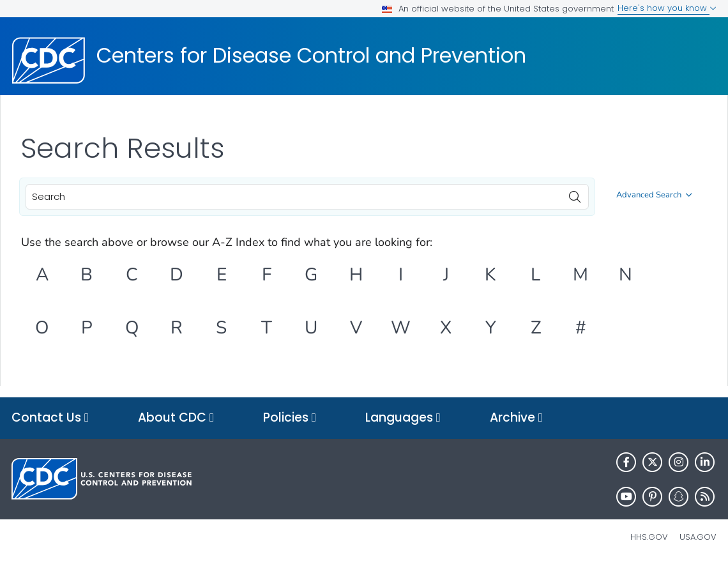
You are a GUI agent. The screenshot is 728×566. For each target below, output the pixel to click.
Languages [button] (403, 418)
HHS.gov (649, 537)
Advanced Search (654, 195)
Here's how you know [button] (667, 8)
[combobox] (307, 197)
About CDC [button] (176, 418)
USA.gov (698, 537)
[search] (575, 194)
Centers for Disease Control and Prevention (311, 56)
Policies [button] (290, 418)
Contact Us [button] (50, 418)
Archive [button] (516, 418)
